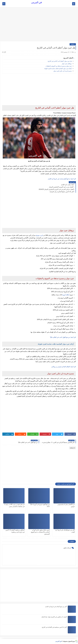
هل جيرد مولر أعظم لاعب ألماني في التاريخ (60, 61)
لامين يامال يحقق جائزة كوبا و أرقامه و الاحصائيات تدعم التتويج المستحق (40, 532)
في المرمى (37, 2)
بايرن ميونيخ (40, 235)
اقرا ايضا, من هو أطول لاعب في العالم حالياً (63, 337)
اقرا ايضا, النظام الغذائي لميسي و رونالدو (64, 367)
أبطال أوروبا (66, 295)
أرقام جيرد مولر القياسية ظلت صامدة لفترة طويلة (58, 68)
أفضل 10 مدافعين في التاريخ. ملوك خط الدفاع (54, 617)
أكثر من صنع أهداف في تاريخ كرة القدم (56, 607)
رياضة (73, 44)
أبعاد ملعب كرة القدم (67, 185)
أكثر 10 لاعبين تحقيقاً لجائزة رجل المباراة (62, 192)
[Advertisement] (39, 25)
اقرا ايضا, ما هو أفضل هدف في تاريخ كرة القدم (62, 179)
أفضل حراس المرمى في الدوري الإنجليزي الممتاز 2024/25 (56, 189)
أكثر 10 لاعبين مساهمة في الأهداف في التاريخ (54, 627)
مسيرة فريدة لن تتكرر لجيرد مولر (63, 71)
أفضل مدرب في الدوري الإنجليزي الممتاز (61, 187)
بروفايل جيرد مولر (67, 64)
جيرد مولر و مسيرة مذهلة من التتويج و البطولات (59, 66)
